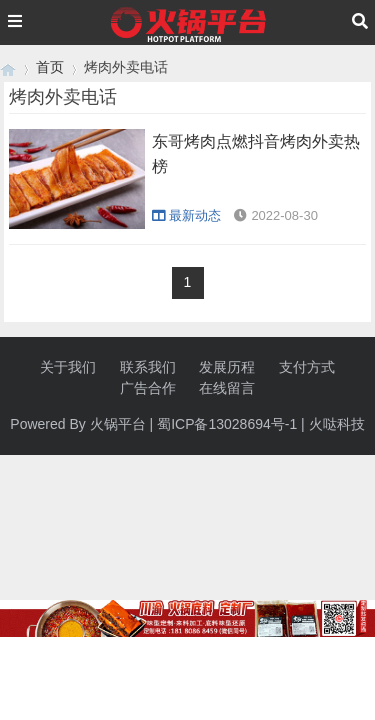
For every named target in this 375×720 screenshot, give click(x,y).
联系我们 (148, 367)
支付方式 (307, 367)
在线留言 (227, 388)
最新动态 (186, 215)
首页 (50, 67)
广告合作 (148, 388)
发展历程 (227, 367)
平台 (132, 424)
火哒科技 (337, 424)
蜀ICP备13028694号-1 (227, 424)
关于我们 (68, 367)
